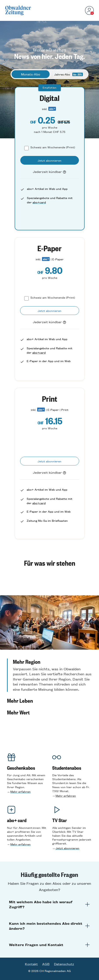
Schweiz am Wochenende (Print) (53, 147)
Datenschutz (64, 964)
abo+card (39, 202)
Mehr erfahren (20, 792)
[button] (49, 675)
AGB (46, 964)
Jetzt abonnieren (67, 848)
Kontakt (31, 964)
